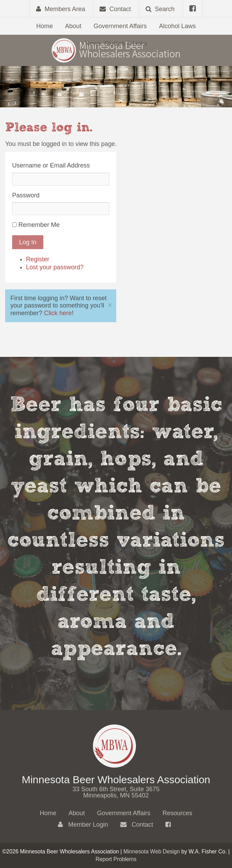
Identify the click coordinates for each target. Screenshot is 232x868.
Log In (28, 242)
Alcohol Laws (177, 26)
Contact (137, 825)
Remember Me (39, 225)
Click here (58, 313)
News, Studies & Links (116, 43)
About (73, 26)
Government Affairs (120, 26)
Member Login (83, 825)
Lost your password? (55, 267)
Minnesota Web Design (152, 851)
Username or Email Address (51, 165)
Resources (177, 813)
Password (26, 195)
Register (38, 259)
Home (45, 26)
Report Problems (116, 859)
